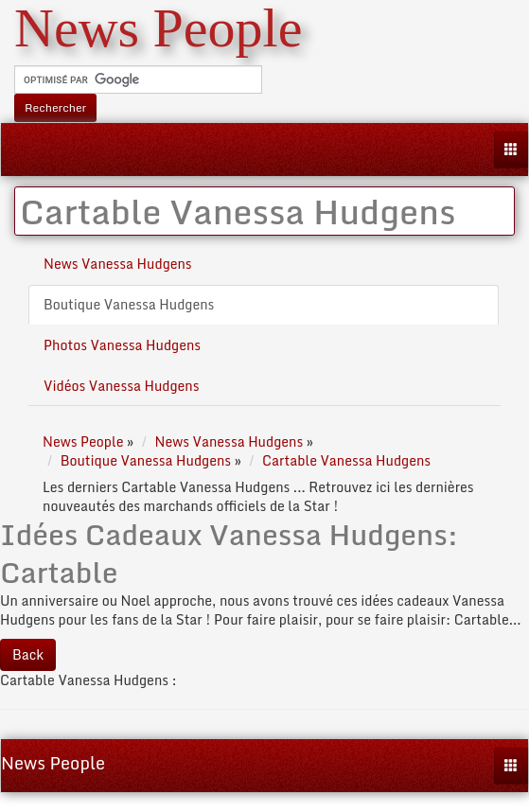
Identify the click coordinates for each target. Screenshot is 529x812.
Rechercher (55, 107)
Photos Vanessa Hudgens (122, 345)
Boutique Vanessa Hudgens (129, 304)
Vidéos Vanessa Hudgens (122, 386)
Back (28, 654)
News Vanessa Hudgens (118, 264)
